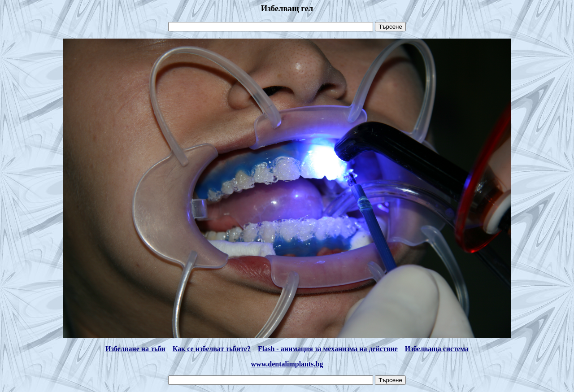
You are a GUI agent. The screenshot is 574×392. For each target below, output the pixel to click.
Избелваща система (437, 349)
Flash (266, 349)
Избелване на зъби (135, 349)
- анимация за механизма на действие (336, 349)
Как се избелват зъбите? (212, 349)
